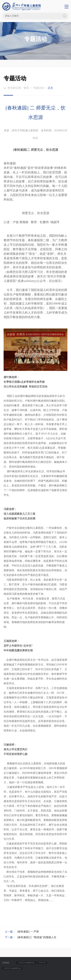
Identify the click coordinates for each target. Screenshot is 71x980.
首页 (26, 88)
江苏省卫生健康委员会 (26, 963)
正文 (50, 88)
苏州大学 (42, 963)
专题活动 (38, 88)
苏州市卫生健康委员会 (12, 968)
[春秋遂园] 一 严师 (28, 932)
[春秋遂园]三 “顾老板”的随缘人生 (37, 937)
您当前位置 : (15, 88)
